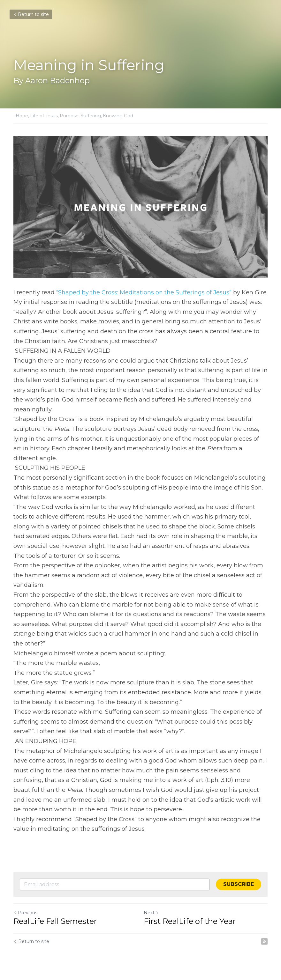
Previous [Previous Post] (25, 913)
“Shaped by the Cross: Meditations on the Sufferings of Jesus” (144, 292)
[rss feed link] (264, 941)
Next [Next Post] (151, 913)
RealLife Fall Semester (55, 921)
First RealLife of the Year (190, 921)
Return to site (31, 14)
